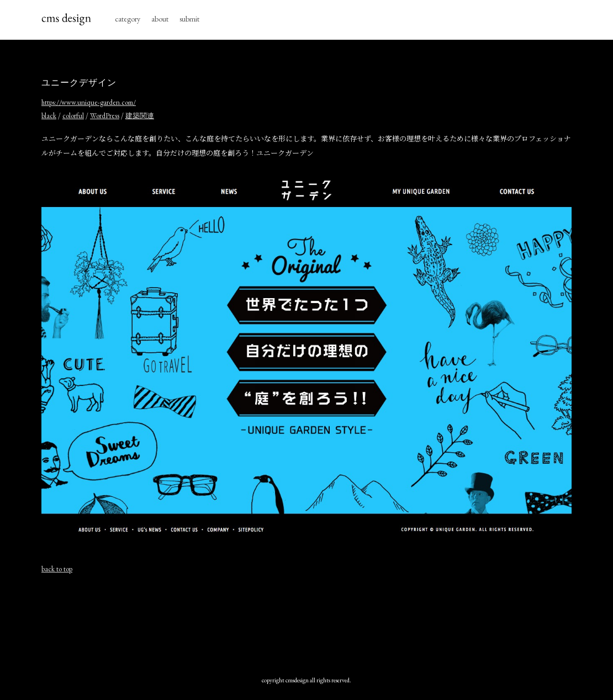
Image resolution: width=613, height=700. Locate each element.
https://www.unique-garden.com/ (89, 102)
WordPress (105, 116)
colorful (73, 116)
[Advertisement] (306, 622)
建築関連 (140, 116)
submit (189, 19)
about (160, 19)
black (49, 116)
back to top (57, 569)
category (128, 19)
